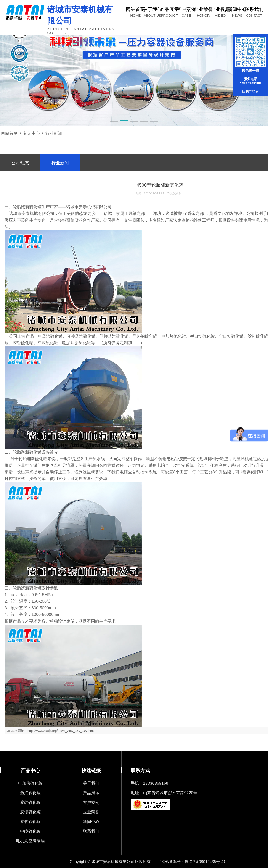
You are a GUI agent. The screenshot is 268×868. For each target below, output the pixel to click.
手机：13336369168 (149, 783)
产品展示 (91, 793)
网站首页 (9, 133)
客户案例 (91, 802)
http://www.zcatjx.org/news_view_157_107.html (61, 731)
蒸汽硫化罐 (30, 793)
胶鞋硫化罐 (30, 802)
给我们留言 (251, 91)
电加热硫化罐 (30, 783)
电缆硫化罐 (30, 831)
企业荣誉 (91, 812)
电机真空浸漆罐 (30, 841)
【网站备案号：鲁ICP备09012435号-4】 (192, 862)
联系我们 (91, 831)
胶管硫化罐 (30, 822)
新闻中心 (32, 133)
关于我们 (91, 783)
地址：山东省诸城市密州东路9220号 (164, 793)
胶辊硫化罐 (30, 812)
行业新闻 (53, 133)
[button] (114, 122)
